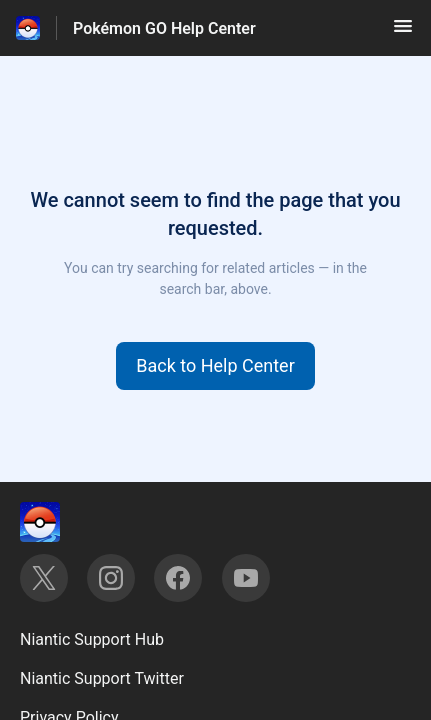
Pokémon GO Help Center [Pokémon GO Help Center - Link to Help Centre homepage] (164, 28)
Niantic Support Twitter (102, 678)
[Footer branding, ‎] (60, 522)
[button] (403, 32)
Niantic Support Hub (92, 639)
